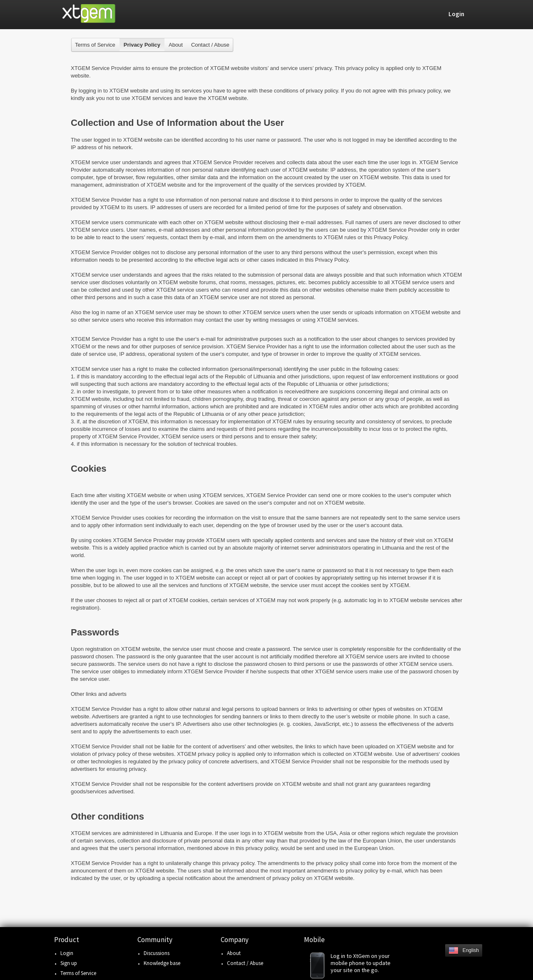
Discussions (157, 953)
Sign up (69, 963)
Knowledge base (162, 963)
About (176, 45)
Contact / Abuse (210, 45)
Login (67, 953)
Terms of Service (95, 45)
